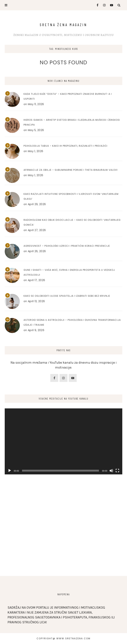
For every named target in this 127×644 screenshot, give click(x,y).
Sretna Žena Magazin (64, 25)
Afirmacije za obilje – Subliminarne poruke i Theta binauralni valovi (71, 170)
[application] (64, 441)
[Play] (10, 471)
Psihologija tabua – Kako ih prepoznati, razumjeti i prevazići (65, 146)
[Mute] (111, 471)
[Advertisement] (64, 538)
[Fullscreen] (117, 471)
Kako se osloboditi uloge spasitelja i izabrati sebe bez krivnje (67, 296)
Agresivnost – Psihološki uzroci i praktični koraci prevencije (67, 246)
